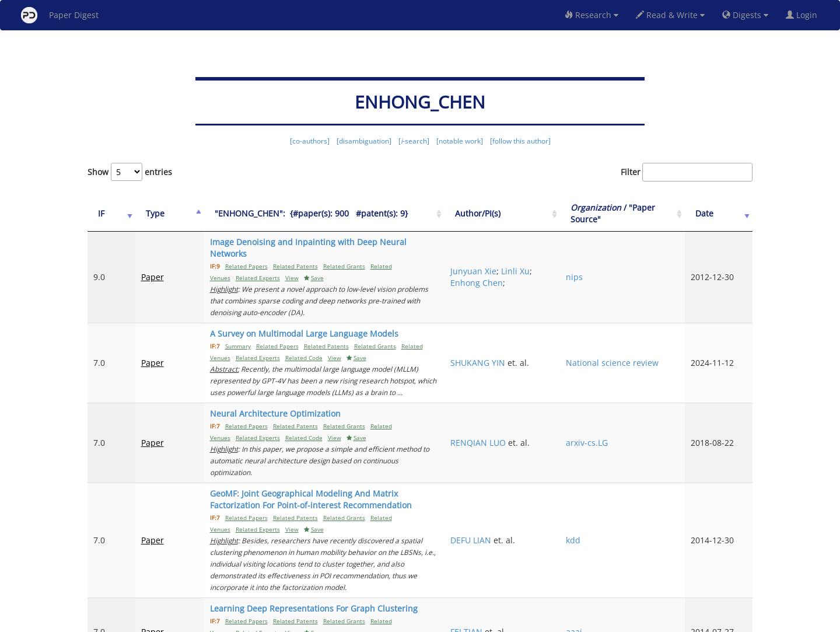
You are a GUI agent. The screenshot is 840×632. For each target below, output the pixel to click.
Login (804, 15)
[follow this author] (520, 141)
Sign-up (396, 621)
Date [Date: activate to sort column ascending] (718, 213)
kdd (614, 470)
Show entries (130, 172)
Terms (425, 621)
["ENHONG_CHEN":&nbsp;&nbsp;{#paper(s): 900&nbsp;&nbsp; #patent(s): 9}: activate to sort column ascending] (345, 214)
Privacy (453, 621)
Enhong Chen (557, 265)
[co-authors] (310, 141)
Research (591, 15)
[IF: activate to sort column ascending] (106, 214)
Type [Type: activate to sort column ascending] (145, 213)
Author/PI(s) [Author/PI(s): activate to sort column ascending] (544, 213)
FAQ (371, 621)
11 (702, 574)
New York (515, 621)
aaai (615, 538)
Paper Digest (60, 15)
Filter (687, 172)
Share (480, 621)
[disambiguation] (364, 141)
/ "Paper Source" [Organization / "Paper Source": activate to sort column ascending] (641, 213)
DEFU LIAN (537, 470)
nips (615, 259)
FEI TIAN (532, 538)
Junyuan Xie (539, 254)
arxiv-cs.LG (628, 390)
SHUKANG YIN (544, 322)
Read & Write (670, 15)
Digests (745, 15)
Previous (523, 574)
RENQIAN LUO (544, 384)
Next (735, 574)
